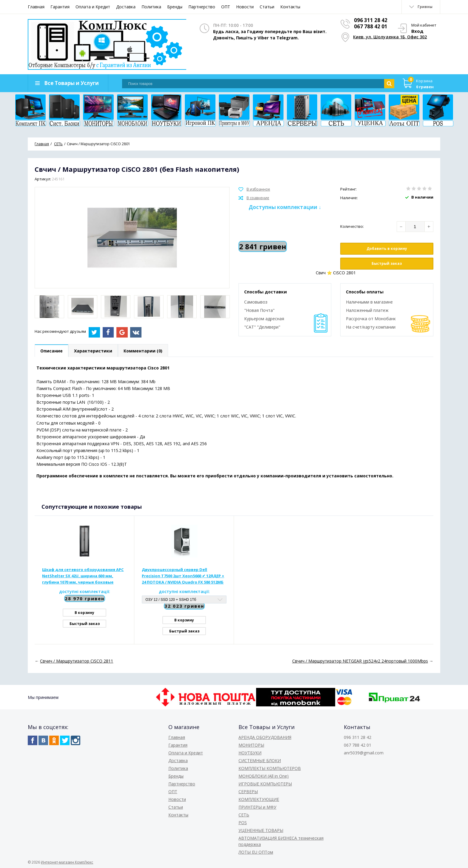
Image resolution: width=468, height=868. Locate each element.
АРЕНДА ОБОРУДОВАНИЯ (265, 737)
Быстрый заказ (387, 263)
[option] (49, 307)
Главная (36, 7)
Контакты (290, 7)
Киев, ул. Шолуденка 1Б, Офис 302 (390, 37)
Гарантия (60, 7)
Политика (151, 7)
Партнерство (202, 7)
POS (243, 823)
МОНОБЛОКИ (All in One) (264, 776)
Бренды (175, 7)
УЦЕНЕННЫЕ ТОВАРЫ (261, 830)
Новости (245, 7)
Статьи (267, 7)
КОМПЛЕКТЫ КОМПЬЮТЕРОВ (270, 768)
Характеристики (93, 351)
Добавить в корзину (387, 249)
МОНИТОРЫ (251, 745)
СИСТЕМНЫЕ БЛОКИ (260, 761)
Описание (51, 351)
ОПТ (226, 7)
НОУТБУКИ (250, 753)
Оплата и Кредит (93, 7)
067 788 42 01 (371, 26)
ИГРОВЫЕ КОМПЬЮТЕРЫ (265, 784)
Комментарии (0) (143, 351)
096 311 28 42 (371, 20)
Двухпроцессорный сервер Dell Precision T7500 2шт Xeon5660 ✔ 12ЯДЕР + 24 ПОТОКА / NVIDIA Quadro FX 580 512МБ (183, 576)
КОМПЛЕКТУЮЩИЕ (259, 799)
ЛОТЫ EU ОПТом (256, 852)
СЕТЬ (244, 815)
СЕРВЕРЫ (248, 792)
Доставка (126, 7)
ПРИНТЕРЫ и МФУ (257, 807)
